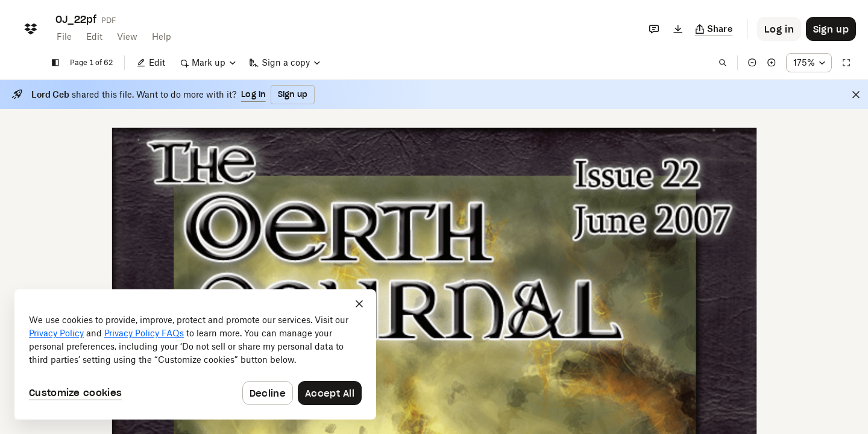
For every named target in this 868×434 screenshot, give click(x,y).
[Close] (856, 95)
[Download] (678, 29)
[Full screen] (846, 63)
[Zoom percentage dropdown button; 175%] (809, 63)
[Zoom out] (752, 63)
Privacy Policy (56, 333)
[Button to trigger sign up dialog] (831, 29)
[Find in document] (723, 63)
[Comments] (654, 29)
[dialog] (195, 354)
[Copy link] (714, 29)
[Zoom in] (772, 63)
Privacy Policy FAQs (144, 333)
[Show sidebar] (55, 63)
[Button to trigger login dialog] (779, 29)
